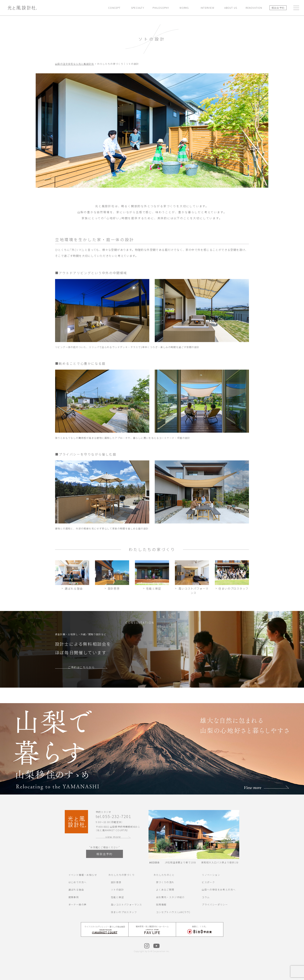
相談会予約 (278, 8)
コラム (206, 897)
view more (113, 837)
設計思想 (116, 882)
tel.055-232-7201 (114, 816)
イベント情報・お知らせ (83, 875)
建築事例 (74, 897)
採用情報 (161, 904)
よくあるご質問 (165, 889)
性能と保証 (117, 897)
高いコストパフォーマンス (127, 904)
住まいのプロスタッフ (124, 912)
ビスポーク (208, 882)
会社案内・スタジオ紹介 (170, 897)
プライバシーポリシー (215, 904)
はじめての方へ (78, 882)
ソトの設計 (117, 889)
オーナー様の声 (78, 904)
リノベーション (211, 875)
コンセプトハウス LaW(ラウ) (173, 912)
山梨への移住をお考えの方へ (219, 889)
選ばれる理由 (76, 889)
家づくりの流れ (165, 882)
